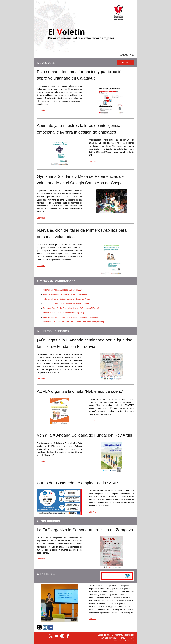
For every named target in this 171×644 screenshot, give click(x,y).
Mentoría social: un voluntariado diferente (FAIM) (63, 313)
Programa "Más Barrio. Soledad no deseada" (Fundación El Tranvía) (72, 308)
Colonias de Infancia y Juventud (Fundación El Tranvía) (66, 304)
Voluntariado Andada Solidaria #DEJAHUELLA (63, 290)
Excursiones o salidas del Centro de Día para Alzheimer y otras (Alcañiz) (73, 322)
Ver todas (125, 63)
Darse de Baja (104, 635)
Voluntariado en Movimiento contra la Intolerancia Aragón (67, 299)
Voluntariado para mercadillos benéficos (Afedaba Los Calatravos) (71, 317)
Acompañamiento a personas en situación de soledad (66, 294)
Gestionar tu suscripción (123, 635)
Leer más (41, 110)
